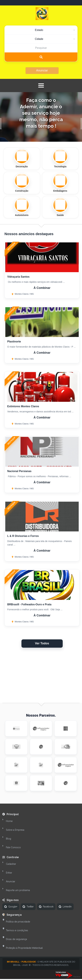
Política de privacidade (18, 922)
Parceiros (77, 977)
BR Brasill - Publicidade (21, 962)
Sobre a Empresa (15, 830)
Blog (8, 839)
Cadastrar (11, 864)
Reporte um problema (18, 890)
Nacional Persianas (19, 471)
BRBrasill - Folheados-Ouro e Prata (29, 604)
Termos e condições (17, 930)
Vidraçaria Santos (18, 277)
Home (9, 821)
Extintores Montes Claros (23, 406)
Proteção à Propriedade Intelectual (24, 948)
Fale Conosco (13, 847)
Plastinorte (14, 342)
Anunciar (42, 70)
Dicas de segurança (16, 939)
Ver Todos (42, 643)
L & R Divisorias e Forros (23, 536)
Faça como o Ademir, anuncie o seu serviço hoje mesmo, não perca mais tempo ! (41, 113)
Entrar (9, 873)
